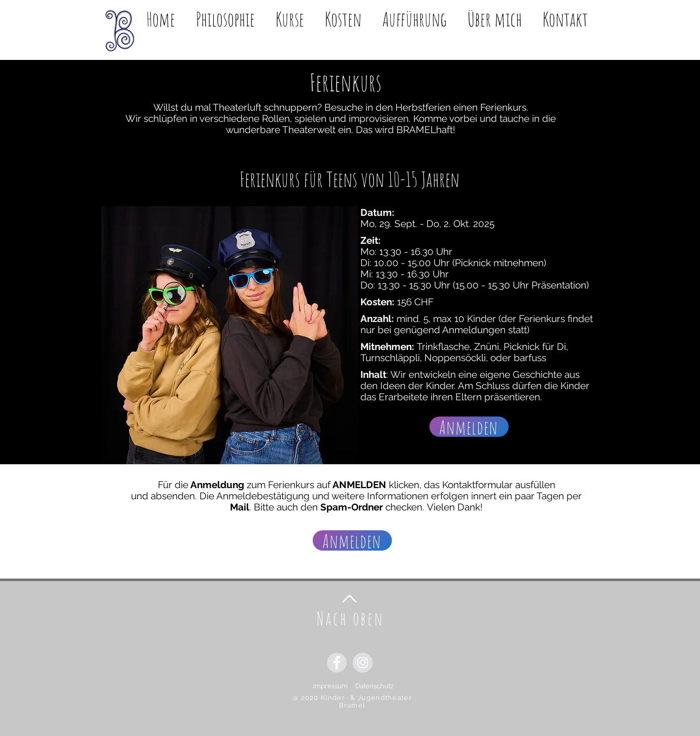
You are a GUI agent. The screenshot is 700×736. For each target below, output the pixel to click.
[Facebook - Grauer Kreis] (337, 663)
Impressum (334, 686)
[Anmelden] (469, 427)
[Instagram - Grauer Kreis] (363, 663)
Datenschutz (374, 686)
